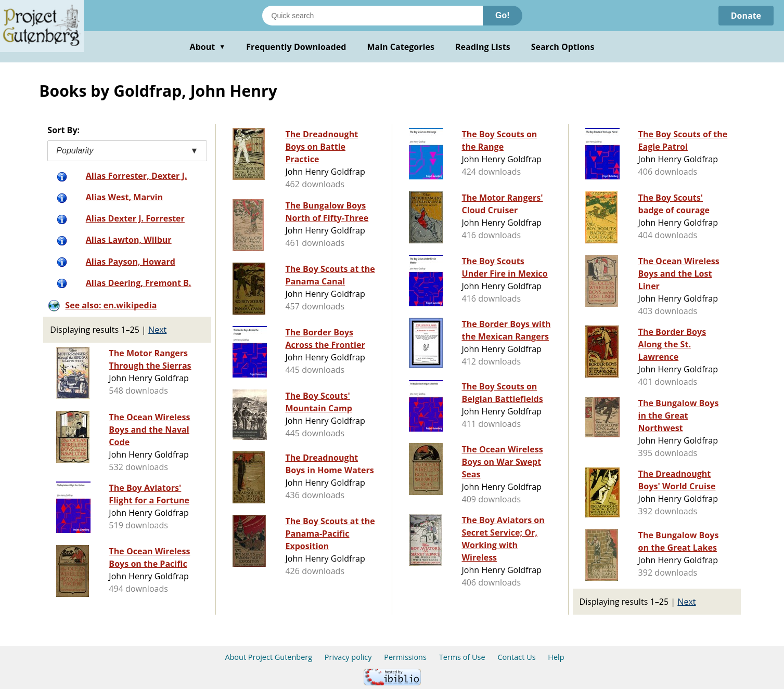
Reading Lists (483, 47)
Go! (503, 15)
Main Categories (401, 47)
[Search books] (372, 16)
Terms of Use (462, 657)
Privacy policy (348, 657)
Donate (746, 16)
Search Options (563, 47)
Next (157, 330)
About (208, 47)
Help (556, 657)
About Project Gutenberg (268, 657)
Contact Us (516, 657)
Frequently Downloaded (296, 47)
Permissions (405, 657)
